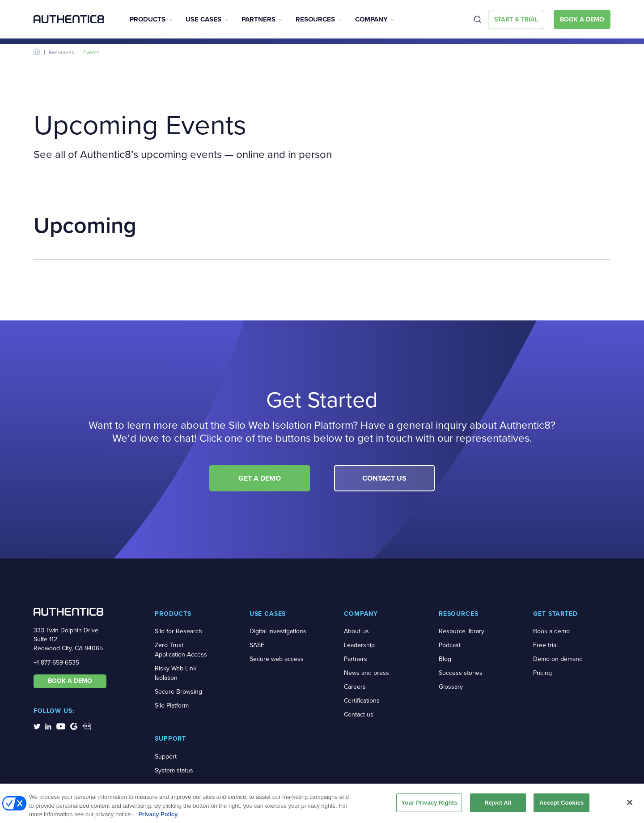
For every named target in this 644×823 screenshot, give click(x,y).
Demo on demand (558, 659)
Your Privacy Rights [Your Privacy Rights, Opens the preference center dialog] (429, 805)
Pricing (542, 673)
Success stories (461, 673)
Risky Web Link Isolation (176, 673)
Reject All (498, 805)
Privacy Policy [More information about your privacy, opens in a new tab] (158, 817)
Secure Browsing (178, 692)
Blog (445, 659)
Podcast (450, 645)
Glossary (451, 687)
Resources (315, 19)
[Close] (630, 805)
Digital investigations (278, 631)
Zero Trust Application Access (181, 650)
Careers (355, 687)
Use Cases (203, 19)
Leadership (359, 645)
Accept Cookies (561, 805)
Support (166, 757)
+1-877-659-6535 (56, 663)
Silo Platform (172, 706)
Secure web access (277, 659)
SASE (257, 645)
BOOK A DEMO (70, 681)
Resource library (462, 631)
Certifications (362, 701)
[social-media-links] (37, 726)
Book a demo (551, 631)
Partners (258, 19)
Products (148, 19)
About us (356, 631)
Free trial (545, 645)
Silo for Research (178, 631)
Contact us (359, 714)
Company (371, 19)
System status (174, 770)
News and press (366, 673)
